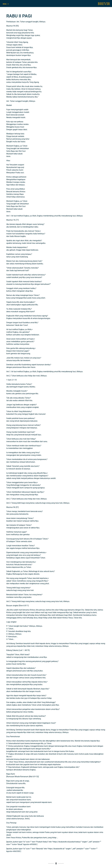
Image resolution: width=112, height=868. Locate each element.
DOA (6, 4)
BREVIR (104, 4)
